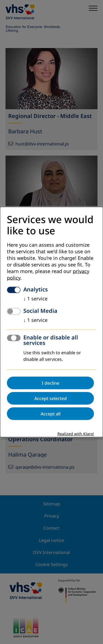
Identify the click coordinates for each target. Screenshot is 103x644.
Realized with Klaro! (76, 434)
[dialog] (51, 322)
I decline (51, 383)
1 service (35, 299)
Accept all (51, 414)
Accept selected (51, 398)
